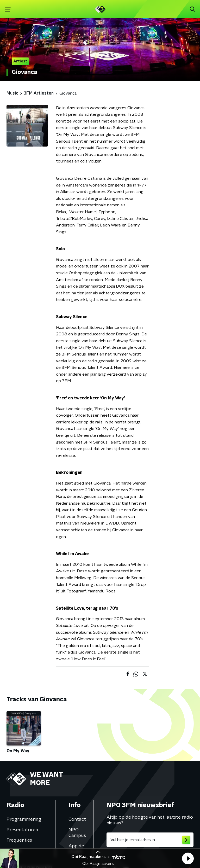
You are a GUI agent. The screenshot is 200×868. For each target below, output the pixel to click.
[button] (188, 858)
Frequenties (19, 840)
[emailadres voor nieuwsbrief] (150, 840)
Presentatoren (22, 830)
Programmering (24, 819)
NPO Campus (77, 833)
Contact (77, 819)
